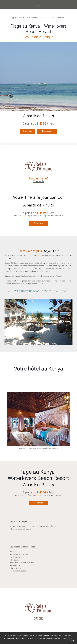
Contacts (39, 181)
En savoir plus (66, 638)
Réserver (47, 131)
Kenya (20, 18)
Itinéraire (28, 131)
